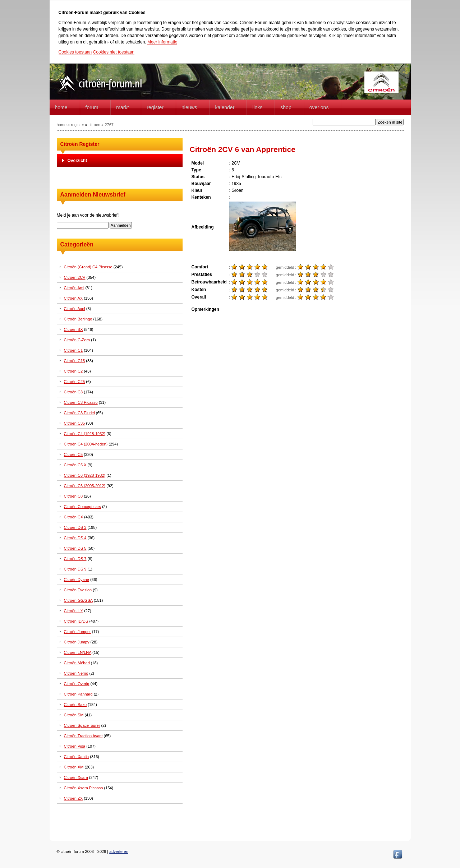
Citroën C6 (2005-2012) (85, 486)
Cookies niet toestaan (114, 52)
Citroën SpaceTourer (82, 725)
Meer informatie (162, 42)
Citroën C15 (75, 361)
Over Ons (319, 107)
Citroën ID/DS (76, 621)
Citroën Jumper (77, 632)
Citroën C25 (75, 382)
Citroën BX (73, 329)
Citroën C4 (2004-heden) (86, 444)
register (77, 125)
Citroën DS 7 (75, 559)
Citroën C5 (73, 454)
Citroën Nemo (76, 673)
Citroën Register (80, 144)
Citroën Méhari (77, 663)
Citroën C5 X (75, 465)
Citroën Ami (74, 288)
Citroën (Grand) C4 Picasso (88, 267)
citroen (94, 125)
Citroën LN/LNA (78, 652)
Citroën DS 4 (75, 538)
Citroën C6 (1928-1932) (85, 475)
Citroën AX (73, 298)
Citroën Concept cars (82, 507)
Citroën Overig (77, 684)
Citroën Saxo (75, 705)
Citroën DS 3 (75, 527)
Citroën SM (74, 715)
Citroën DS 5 (75, 548)
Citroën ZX (73, 798)
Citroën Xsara (76, 777)
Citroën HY (74, 611)
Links (257, 107)
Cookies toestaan (75, 52)
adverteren (119, 851)
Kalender (225, 107)
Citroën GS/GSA (78, 600)
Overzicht (77, 161)
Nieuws (189, 107)
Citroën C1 (73, 350)
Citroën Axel (75, 309)
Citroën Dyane (77, 580)
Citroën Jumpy (77, 642)
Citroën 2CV (75, 277)
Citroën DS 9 (75, 569)
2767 (109, 125)
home (61, 107)
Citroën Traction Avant (83, 736)
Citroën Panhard (78, 694)
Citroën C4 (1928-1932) (85, 434)
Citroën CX (74, 517)
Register (155, 107)
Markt (122, 107)
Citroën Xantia (77, 757)
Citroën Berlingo (78, 319)
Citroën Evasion (78, 590)
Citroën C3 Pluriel (79, 413)
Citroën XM (74, 767)
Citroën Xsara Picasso (84, 788)
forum (92, 107)
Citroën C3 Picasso (81, 402)
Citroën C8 (73, 496)
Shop (286, 107)
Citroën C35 (75, 423)
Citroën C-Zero (77, 340)
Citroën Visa (75, 746)
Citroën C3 (73, 392)
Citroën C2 (73, 371)
